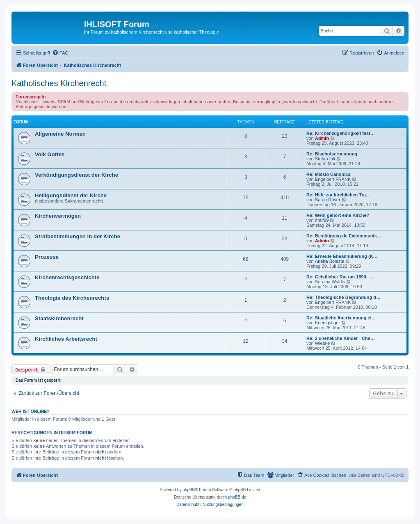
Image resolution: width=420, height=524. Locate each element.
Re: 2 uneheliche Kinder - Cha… (341, 338)
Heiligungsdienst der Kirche (71, 195)
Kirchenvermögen (58, 216)
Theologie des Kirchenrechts (72, 298)
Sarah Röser (328, 200)
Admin (322, 138)
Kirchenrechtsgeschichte (67, 277)
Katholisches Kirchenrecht (59, 83)
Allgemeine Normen (60, 134)
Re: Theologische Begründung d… (344, 297)
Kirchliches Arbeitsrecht (66, 339)
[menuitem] (60, 53)
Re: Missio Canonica (329, 174)
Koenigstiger (328, 323)
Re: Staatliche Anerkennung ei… (341, 318)
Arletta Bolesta (330, 261)
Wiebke (323, 343)
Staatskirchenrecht (59, 318)
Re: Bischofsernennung (332, 154)
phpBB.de (237, 497)
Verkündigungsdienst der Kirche (76, 175)
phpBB (189, 490)
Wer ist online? (31, 411)
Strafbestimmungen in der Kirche (78, 236)
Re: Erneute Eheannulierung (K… (342, 256)
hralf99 (322, 220)
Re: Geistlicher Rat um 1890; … (340, 277)
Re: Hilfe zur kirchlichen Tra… (338, 195)
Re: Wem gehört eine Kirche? (338, 215)
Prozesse (47, 257)
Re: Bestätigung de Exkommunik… (344, 236)
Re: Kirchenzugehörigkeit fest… (341, 133)
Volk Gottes (50, 154)
